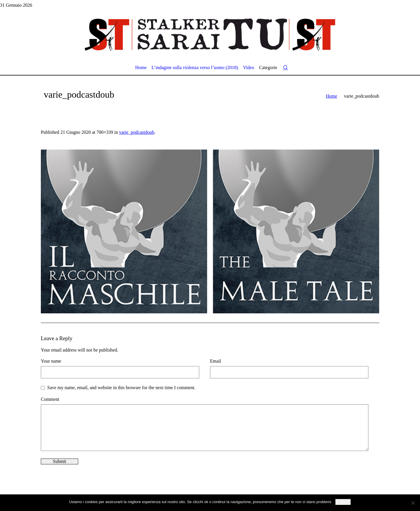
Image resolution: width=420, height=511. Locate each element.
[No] (413, 503)
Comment (50, 399)
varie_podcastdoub (137, 132)
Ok (343, 502)
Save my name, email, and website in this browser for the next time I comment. (121, 388)
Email (216, 361)
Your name (51, 361)
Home (331, 96)
